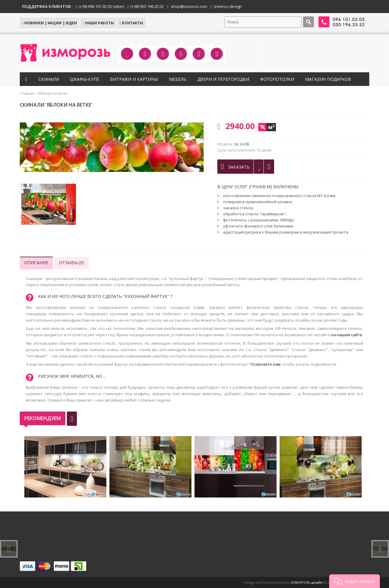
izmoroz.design (228, 6)
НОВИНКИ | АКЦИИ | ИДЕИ (50, 23)
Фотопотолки (277, 79)
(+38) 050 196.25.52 (147, 6)
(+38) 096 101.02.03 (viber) (101, 6)
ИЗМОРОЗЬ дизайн (307, 582)
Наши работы (98, 23)
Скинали (49, 79)
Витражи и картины (134, 79)
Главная (27, 93)
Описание (36, 263)
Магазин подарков (328, 79)
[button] (355, 581)
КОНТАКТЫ (131, 23)
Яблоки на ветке (53, 93)
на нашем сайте (347, 335)
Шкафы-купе (84, 79)
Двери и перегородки (223, 79)
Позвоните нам (265, 364)
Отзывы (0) (72, 263)
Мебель (178, 79)
